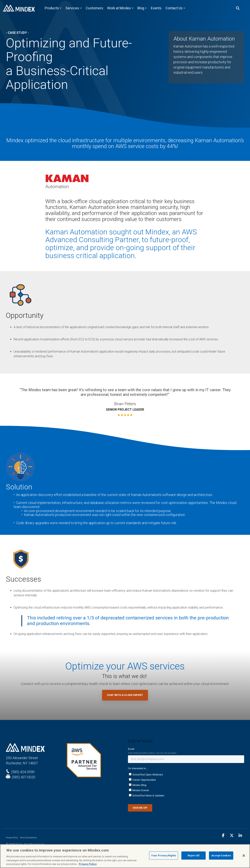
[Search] (238, 8)
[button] (224, 836)
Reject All (194, 855)
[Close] (244, 856)
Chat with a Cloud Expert (125, 695)
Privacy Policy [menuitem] (12, 838)
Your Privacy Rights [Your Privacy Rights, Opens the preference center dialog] (163, 855)
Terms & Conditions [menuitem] (28, 838)
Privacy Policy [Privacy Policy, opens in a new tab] (88, 864)
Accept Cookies (221, 855)
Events (156, 8)
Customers (94, 8)
